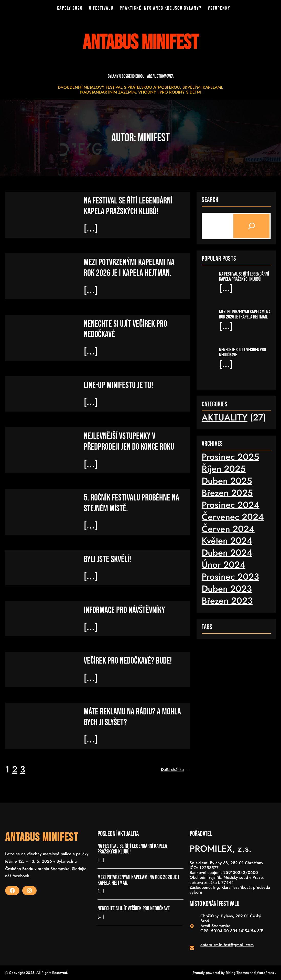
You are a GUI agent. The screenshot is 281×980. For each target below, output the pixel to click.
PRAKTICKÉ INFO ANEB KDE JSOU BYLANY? (161, 8)
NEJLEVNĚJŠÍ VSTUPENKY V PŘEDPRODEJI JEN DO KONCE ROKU (129, 442)
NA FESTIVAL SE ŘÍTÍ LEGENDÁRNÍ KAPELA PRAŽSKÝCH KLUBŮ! (128, 206)
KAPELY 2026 (70, 8)
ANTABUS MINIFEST (42, 837)
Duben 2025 (227, 481)
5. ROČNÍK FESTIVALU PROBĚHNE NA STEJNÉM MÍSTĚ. (131, 503)
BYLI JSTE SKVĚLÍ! (107, 559)
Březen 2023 (227, 601)
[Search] (251, 226)
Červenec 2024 (233, 517)
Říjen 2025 (224, 469)
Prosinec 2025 (230, 457)
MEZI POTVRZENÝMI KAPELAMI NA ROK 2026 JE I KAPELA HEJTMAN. (129, 268)
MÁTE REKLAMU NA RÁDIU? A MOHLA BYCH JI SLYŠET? (132, 717)
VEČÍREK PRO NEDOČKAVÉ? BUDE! (128, 661)
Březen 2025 (227, 493)
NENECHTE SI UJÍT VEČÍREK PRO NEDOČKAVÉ (125, 329)
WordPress (265, 973)
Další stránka (176, 770)
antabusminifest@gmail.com (227, 945)
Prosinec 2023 (230, 577)
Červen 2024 (228, 529)
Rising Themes (237, 973)
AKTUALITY (225, 417)
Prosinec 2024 (231, 505)
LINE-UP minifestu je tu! (118, 385)
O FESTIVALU (101, 8)
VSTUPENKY (219, 8)
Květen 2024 (227, 541)
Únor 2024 (224, 565)
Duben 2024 (227, 553)
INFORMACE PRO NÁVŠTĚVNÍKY (124, 610)
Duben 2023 (227, 589)
